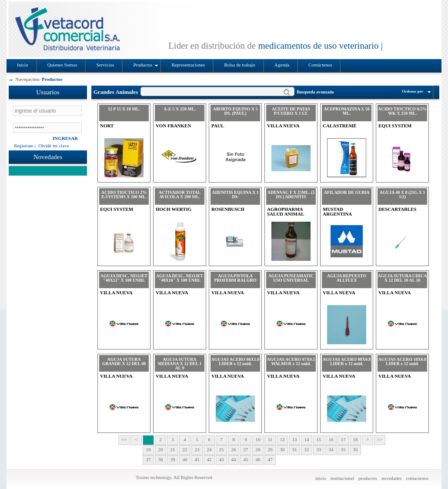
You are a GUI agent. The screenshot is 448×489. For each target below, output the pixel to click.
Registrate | (25, 146)
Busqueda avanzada (315, 92)
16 (331, 439)
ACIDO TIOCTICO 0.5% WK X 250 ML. (402, 111)
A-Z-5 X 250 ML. (180, 109)
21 (173, 449)
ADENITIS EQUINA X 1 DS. (235, 195)
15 (319, 439)
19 (149, 449)
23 (197, 449)
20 (161, 449)
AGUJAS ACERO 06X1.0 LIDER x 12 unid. (235, 361)
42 (209, 459)
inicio (321, 478)
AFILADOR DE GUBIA (346, 192)
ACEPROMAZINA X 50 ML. (347, 111)
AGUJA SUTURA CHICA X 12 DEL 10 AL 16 (403, 278)
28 (258, 449)
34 (331, 449)
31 (295, 449)
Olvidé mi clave (53, 146)
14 (307, 439)
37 (149, 459)
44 (234, 459)
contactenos (417, 478)
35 (343, 449)
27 (246, 449)
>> (380, 439)
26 (234, 449)
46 (258, 459)
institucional (342, 478)
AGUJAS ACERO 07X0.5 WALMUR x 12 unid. (291, 361)
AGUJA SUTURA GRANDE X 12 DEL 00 (124, 361)
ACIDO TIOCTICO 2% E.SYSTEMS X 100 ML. (124, 195)
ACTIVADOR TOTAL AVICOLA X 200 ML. (180, 195)
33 (319, 449)
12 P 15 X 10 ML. (124, 109)
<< (124, 439)
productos (368, 478)
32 (307, 449)
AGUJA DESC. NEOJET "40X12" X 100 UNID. (124, 278)
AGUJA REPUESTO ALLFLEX (347, 278)
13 (295, 439)
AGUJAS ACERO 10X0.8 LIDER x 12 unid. (402, 361)
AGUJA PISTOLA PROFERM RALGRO (236, 278)
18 (356, 439)
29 (270, 449)
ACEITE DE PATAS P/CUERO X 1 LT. (291, 111)
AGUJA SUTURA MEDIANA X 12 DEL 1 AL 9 (180, 364)
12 (283, 439)
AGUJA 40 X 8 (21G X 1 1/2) (402, 195)
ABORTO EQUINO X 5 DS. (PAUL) (235, 111)
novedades (391, 478)
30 (283, 449)
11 (270, 439)
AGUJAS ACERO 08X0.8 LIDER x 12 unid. (347, 361)
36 (356, 449)
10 (258, 439)
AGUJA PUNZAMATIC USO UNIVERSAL (291, 278)
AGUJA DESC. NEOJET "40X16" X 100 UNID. (180, 278)
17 (343, 439)
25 (222, 449)
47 (270, 459)
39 (173, 459)
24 (209, 449)
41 (197, 459)
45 (246, 459)
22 (185, 449)
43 (222, 459)
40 (185, 459)
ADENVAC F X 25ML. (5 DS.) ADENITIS (291, 195)
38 (161, 459)
